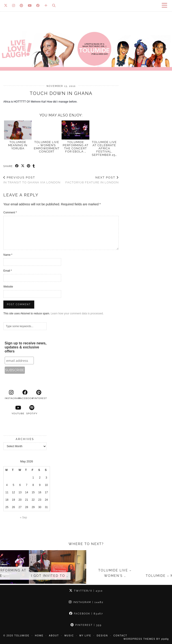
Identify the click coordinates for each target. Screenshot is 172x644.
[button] (166, 6)
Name (8, 255)
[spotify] (32, 410)
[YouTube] (30, 6)
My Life (85, 636)
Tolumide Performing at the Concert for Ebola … (76, 147)
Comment (10, 213)
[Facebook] (38, 6)
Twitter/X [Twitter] (86, 591)
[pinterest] (39, 395)
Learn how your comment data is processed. (77, 313)
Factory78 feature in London (92, 180)
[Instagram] (14, 6)
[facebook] (25, 395)
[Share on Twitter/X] (23, 166)
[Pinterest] (21, 6)
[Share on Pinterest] (29, 166)
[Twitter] (6, 6)
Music (69, 636)
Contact (120, 636)
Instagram (86, 602)
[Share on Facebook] (17, 166)
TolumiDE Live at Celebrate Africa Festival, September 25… (104, 148)
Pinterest (86, 625)
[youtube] (18, 410)
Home (39, 636)
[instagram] (11, 395)
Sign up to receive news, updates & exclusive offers (26, 347)
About (54, 636)
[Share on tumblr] (34, 166)
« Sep (23, 517)
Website (8, 287)
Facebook (86, 614)
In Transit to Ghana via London (32, 180)
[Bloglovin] (46, 6)
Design (102, 636)
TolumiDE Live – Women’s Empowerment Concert (47, 147)
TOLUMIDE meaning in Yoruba (18, 145)
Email (8, 271)
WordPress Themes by (146, 639)
